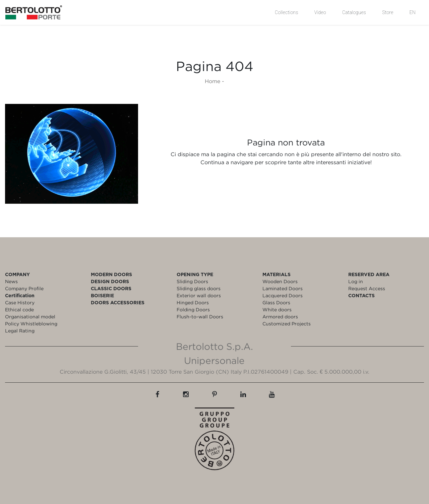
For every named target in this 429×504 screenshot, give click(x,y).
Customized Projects (287, 324)
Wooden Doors (280, 281)
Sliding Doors (192, 281)
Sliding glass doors (199, 288)
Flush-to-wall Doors (200, 317)
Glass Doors (276, 302)
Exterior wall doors (199, 295)
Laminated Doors (283, 288)
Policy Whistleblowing (31, 324)
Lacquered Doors (283, 295)
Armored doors (280, 317)
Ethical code (19, 309)
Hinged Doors (193, 302)
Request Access (367, 288)
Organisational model (30, 317)
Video (320, 12)
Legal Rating (20, 331)
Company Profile (24, 288)
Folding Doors (193, 309)
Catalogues (354, 12)
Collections (287, 12)
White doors (277, 309)
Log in (356, 281)
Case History (20, 302)
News (11, 281)
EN (413, 12)
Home (212, 81)
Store (388, 12)
